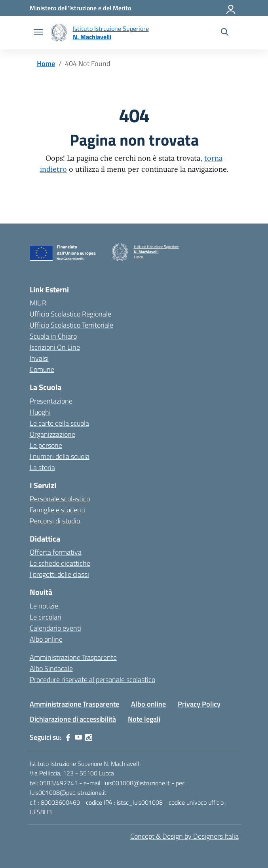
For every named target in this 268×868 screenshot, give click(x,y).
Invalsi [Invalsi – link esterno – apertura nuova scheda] (39, 358)
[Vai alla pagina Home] (46, 63)
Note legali (144, 719)
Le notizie (44, 606)
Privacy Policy (199, 704)
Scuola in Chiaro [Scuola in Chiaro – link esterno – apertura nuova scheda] (53, 336)
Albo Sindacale (51, 668)
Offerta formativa (56, 552)
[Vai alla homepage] (59, 33)
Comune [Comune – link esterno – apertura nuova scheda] (42, 369)
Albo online (46, 639)
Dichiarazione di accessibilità (73, 719)
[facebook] (68, 737)
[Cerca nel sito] (225, 33)
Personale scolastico (60, 499)
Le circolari (46, 617)
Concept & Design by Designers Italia (184, 836)
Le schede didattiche (60, 563)
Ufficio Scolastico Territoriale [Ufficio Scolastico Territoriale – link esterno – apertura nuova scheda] (71, 325)
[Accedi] (231, 8)
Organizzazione (52, 434)
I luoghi (40, 412)
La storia (42, 467)
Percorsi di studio (55, 521)
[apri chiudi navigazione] (38, 33)
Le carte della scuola (59, 423)
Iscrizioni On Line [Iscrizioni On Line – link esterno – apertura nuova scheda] (55, 347)
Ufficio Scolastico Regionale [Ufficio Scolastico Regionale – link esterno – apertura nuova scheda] (70, 314)
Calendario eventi (55, 628)
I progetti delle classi (59, 574)
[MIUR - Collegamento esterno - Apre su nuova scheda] (80, 8)
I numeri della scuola (60, 456)
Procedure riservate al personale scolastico (92, 679)
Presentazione (51, 401)
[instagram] (89, 737)
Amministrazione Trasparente (73, 657)
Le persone (46, 445)
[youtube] (78, 737)
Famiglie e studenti (57, 510)
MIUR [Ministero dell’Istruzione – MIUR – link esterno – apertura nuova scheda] (38, 303)
